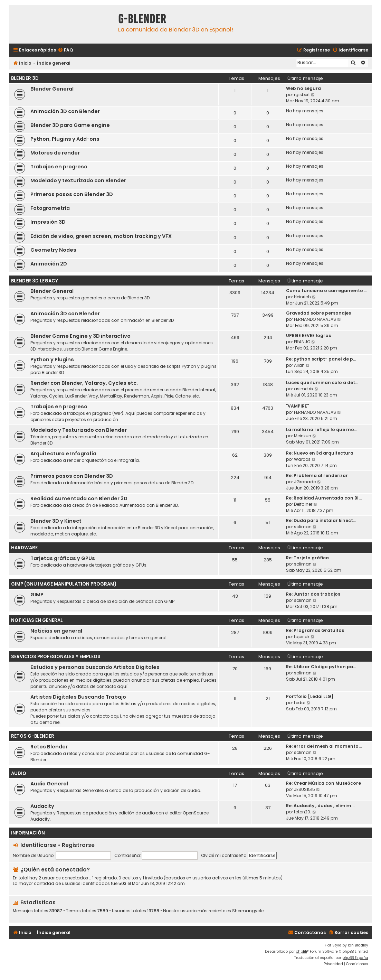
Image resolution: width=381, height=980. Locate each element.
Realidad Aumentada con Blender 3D (79, 498)
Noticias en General (37, 620)
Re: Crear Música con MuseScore (323, 783)
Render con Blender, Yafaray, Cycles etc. (84, 383)
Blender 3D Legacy (35, 281)
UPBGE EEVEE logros (308, 335)
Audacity (42, 806)
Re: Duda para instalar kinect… (321, 520)
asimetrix (304, 389)
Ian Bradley (358, 945)
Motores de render (55, 153)
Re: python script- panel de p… (321, 359)
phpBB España (355, 958)
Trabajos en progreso (59, 167)
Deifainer (303, 504)
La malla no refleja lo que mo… (322, 430)
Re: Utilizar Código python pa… (321, 667)
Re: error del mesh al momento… (324, 746)
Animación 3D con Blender (65, 111)
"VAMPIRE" (297, 406)
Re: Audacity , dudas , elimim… (320, 806)
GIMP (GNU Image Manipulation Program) (64, 584)
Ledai (300, 703)
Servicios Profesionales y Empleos (56, 657)
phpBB (301, 951)
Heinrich (302, 297)
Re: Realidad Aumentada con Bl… (324, 498)
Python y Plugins (52, 360)
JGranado (305, 482)
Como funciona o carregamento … (327, 291)
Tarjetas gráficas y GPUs (63, 558)
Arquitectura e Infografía (63, 454)
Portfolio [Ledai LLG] (310, 696)
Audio (19, 773)
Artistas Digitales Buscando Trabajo (78, 697)
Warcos (302, 459)
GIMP (37, 595)
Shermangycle (248, 911)
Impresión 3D (48, 222)
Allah (299, 365)
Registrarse (78, 845)
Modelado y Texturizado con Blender (79, 430)
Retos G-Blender (33, 736)
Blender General (52, 89)
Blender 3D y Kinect (56, 521)
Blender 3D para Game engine (70, 125)
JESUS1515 (304, 789)
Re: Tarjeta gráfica (307, 558)
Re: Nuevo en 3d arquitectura (320, 453)
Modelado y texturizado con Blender (78, 180)
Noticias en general (56, 631)
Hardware (24, 548)
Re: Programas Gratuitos (315, 630)
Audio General (49, 784)
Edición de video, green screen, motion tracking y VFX (101, 236)
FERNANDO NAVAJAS (315, 319)
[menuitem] (65, 50)
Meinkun (303, 436)
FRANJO (302, 342)
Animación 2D (49, 264)
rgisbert (302, 95)
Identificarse (38, 845)
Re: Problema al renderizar (317, 475)
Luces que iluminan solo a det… (322, 382)
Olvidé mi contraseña (224, 855)
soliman (303, 527)
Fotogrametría (50, 208)
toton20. (303, 812)
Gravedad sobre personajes (318, 313)
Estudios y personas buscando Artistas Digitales (95, 667)
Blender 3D (25, 78)
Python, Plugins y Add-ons (65, 139)
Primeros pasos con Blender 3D (72, 194)
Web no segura (303, 88)
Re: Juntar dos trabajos (313, 594)
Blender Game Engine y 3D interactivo (80, 336)
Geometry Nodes (53, 250)
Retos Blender (49, 747)
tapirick (302, 637)
